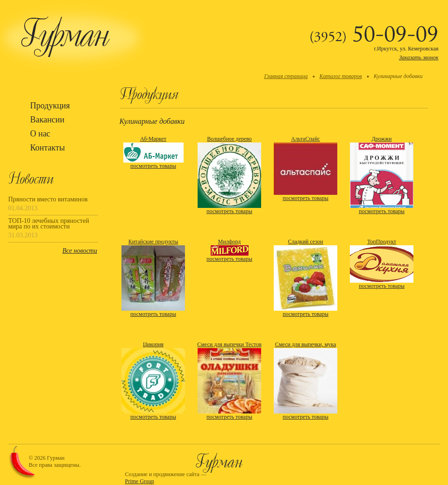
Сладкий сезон (305, 242)
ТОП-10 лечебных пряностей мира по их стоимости (49, 224)
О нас (40, 134)
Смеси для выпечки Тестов (229, 344)
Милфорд (230, 242)
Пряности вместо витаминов (48, 200)
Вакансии (47, 120)
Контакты (48, 148)
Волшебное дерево (229, 139)
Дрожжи (382, 139)
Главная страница (286, 76)
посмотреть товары (153, 166)
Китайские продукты (153, 242)
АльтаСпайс (306, 139)
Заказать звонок (419, 57)
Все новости (80, 251)
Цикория (153, 344)
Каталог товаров (341, 76)
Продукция (50, 106)
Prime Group (140, 481)
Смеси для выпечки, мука (306, 344)
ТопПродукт (382, 242)
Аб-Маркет (153, 139)
